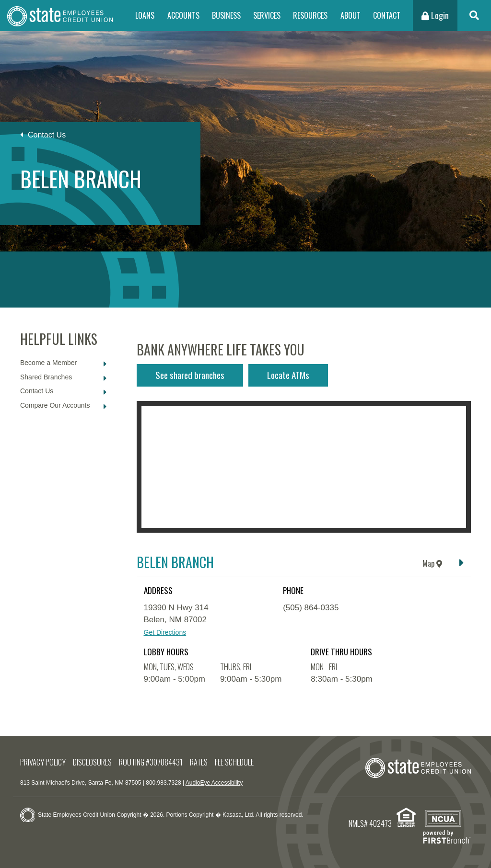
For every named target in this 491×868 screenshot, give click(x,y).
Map (432, 563)
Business (226, 15)
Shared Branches (46, 377)
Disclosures (94, 762)
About (351, 15)
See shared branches (190, 375)
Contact (387, 15)
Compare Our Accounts (55, 405)
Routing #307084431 (152, 762)
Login (435, 15)
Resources (310, 15)
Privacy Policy (43, 762)
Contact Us (47, 135)
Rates (201, 762)
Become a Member (48, 363)
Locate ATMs (288, 375)
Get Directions (165, 632)
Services (267, 15)
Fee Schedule (236, 762)
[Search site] (474, 16)
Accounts (183, 15)
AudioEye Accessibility (214, 783)
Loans (145, 15)
